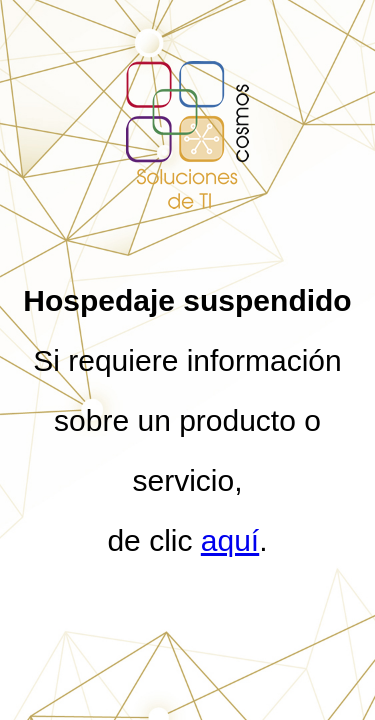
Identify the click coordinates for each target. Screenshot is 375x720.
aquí (230, 540)
